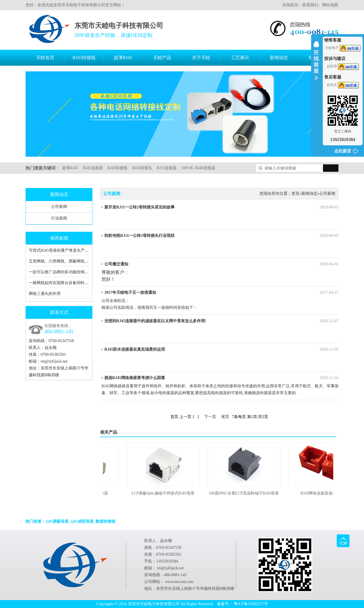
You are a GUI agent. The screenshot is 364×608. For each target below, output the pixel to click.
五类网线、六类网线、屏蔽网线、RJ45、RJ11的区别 (75, 261)
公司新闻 (59, 207)
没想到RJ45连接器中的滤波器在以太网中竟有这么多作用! (221, 321)
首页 (295, 194)
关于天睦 (201, 58)
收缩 (316, 64)
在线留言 (290, 5)
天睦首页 (45, 58)
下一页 (210, 417)
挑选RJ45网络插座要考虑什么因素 (221, 378)
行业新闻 (59, 218)
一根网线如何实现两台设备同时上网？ (63, 283)
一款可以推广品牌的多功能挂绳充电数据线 (67, 272)
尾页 (225, 417)
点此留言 (343, 151)
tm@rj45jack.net (54, 361)
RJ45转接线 (84, 58)
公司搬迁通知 (221, 264)
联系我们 (310, 5)
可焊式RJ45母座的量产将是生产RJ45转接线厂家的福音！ (79, 250)
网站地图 (330, 5)
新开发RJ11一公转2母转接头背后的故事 (221, 207)
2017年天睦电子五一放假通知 (221, 293)
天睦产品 (162, 58)
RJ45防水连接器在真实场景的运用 (221, 350)
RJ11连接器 (167, 168)
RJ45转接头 (142, 168)
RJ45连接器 (93, 168)
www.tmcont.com (179, 582)
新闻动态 (279, 58)
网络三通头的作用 (45, 294)
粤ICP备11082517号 (251, 604)
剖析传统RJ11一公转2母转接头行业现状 (221, 236)
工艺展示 (240, 58)
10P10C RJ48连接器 (198, 168)
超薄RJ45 (123, 58)
